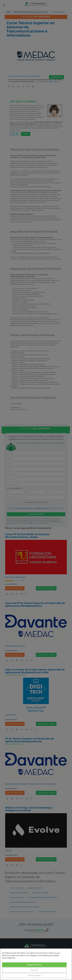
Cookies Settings (34, 975)
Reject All (34, 970)
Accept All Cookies (34, 965)
